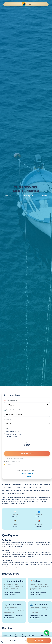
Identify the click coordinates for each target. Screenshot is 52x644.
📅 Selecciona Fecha (11, 401)
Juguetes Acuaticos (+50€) (13, 434)
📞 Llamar (13, 640)
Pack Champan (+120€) (12, 431)
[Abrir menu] (30, 4)
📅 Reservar (39, 640)
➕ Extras (7, 429)
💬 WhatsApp (27, 476)
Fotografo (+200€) (10, 437)
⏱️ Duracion (8, 419)
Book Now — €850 (27, 454)
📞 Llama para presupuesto (27, 473)
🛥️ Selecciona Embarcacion (13, 410)
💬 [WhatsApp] (47, 633)
